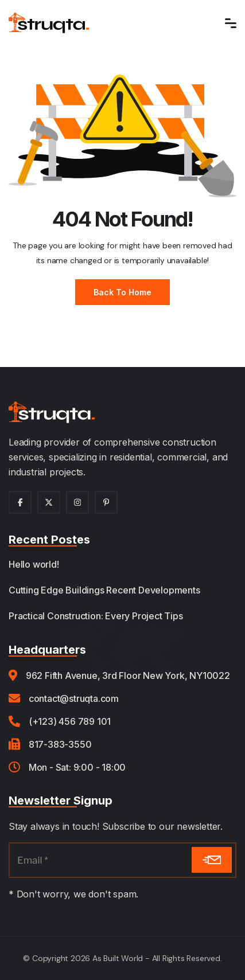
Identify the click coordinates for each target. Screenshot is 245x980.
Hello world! (34, 564)
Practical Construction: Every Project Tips (96, 616)
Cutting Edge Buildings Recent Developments (104, 590)
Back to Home (122, 292)
